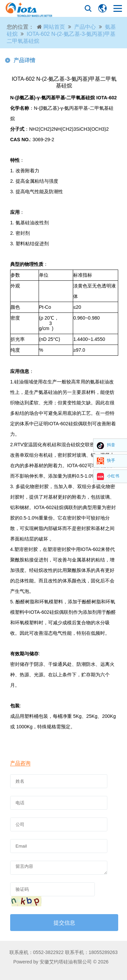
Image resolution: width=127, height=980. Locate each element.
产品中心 (85, 27)
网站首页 (54, 27)
